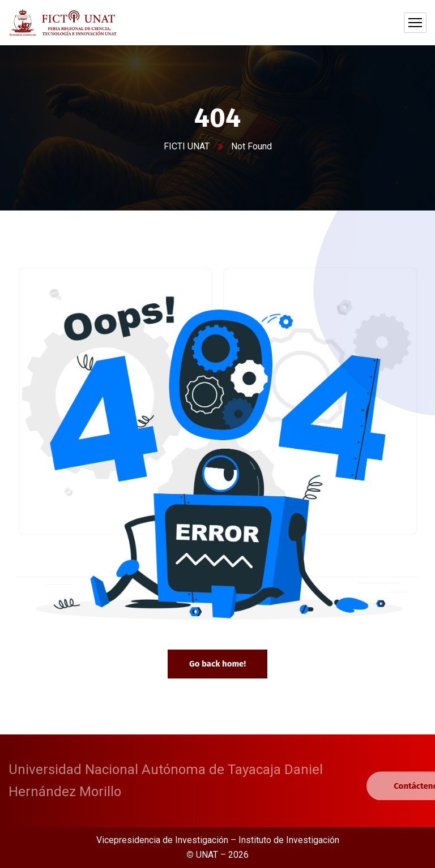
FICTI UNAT (187, 146)
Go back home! (217, 664)
